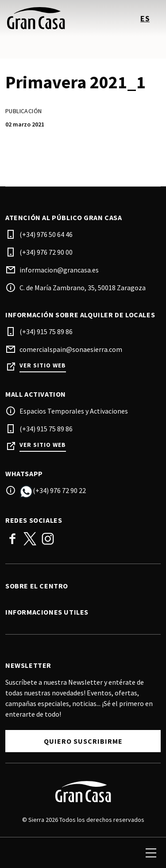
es (145, 18)
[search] (16, 853)
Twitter (30, 539)
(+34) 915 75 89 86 (46, 331)
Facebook (12, 539)
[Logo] (83, 792)
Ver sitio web (43, 365)
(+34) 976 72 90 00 (46, 252)
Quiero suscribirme (83, 741)
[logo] (45, 18)
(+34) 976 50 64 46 (46, 234)
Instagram (48, 539)
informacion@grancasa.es (59, 270)
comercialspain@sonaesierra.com (71, 349)
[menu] (151, 853)
